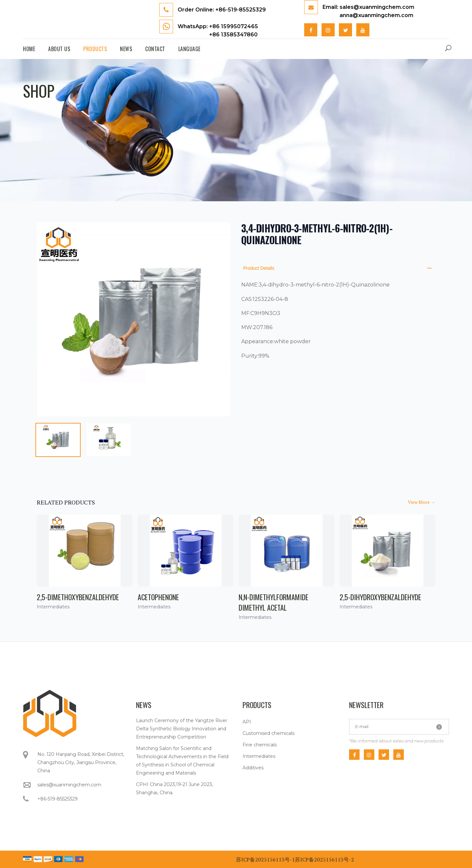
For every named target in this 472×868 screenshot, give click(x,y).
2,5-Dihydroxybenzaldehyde (380, 597)
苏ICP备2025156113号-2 (324, 859)
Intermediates (259, 756)
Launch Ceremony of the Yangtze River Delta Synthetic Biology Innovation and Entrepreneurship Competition (182, 729)
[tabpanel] (134, 319)
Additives (253, 768)
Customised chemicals (268, 733)
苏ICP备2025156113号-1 (265, 859)
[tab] (58, 440)
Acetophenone (158, 597)
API (247, 722)
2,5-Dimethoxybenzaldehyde (78, 597)
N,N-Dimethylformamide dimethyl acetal (274, 602)
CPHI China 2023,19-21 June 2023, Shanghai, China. (175, 789)
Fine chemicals (260, 745)
